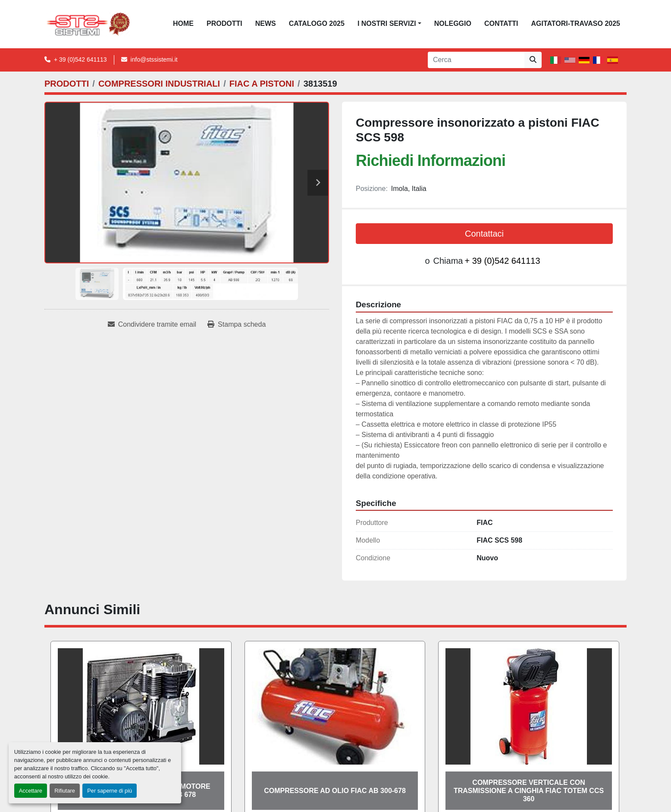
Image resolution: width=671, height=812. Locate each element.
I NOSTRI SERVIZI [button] (387, 23)
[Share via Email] (152, 325)
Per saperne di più (110, 791)
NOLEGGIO (453, 23)
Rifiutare (65, 791)
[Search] (476, 60)
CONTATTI (501, 23)
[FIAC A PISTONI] (262, 84)
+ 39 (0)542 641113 (80, 59)
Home (183, 23)
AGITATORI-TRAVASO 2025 (575, 23)
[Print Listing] (237, 325)
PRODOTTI (224, 23)
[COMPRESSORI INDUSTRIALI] (159, 84)
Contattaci (484, 234)
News (266, 23)
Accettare (31, 791)
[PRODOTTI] (67, 84)
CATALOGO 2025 (317, 23)
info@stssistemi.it (154, 59)
